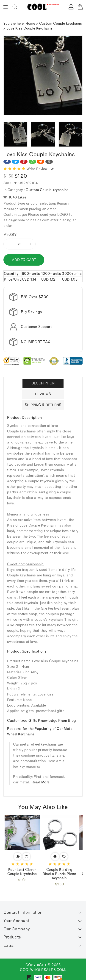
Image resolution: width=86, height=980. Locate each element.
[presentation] (5, 135)
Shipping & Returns (43, 401)
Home (30, 23)
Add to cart (24, 260)
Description (43, 379)
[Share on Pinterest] (24, 162)
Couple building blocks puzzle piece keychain (59, 870)
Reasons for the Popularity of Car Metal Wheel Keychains (40, 728)
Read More (40, 778)
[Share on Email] (49, 162)
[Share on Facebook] (7, 162)
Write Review (40, 169)
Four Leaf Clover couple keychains (22, 868)
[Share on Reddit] (41, 162)
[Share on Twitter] (16, 162)
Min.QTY (10, 235)
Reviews (43, 390)
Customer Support (36, 327)
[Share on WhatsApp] (32, 162)
